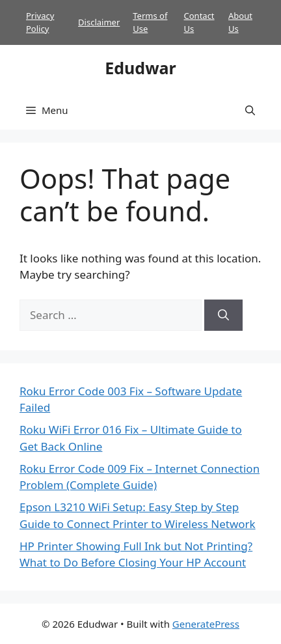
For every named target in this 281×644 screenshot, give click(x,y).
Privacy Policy (40, 22)
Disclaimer (99, 22)
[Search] (223, 315)
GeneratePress (206, 624)
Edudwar (140, 68)
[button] (250, 110)
